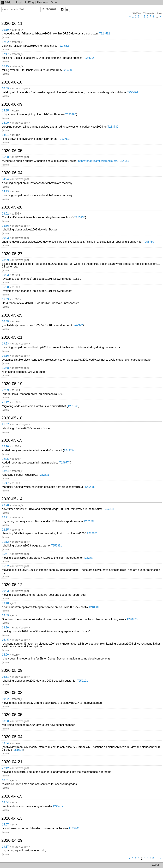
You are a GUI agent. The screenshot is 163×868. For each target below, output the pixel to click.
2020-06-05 (12, 151)
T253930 (80, 217)
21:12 (5, 402)
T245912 (58, 806)
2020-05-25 (12, 315)
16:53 (5, 677)
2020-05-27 (12, 254)
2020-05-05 (12, 715)
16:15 (5, 66)
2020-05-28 (12, 207)
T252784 (89, 558)
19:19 (5, 30)
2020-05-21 (12, 337)
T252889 (90, 487)
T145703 (74, 828)
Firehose (42, 2)
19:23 (5, 344)
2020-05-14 (12, 499)
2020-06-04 (12, 173)
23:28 (5, 505)
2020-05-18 (12, 418)
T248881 (94, 607)
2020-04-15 (12, 796)
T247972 (77, 325)
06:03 (5, 275)
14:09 (5, 123)
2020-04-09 (12, 840)
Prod (19, 2)
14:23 (5, 191)
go (68, 9)
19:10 (5, 603)
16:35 (5, 321)
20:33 (5, 591)
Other (54, 2)
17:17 (5, 54)
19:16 (5, 356)
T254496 (132, 92)
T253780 (71, 114)
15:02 (5, 566)
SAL (6, 2)
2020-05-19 (12, 384)
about (155, 865)
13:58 (5, 721)
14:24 (5, 179)
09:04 (5, 743)
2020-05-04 (12, 737)
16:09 (5, 88)
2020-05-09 (12, 670)
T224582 (104, 34)
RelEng (29, 2)
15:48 (5, 368)
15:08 (5, 157)
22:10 (5, 446)
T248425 (132, 619)
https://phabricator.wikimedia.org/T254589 (104, 161)
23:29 (5, 260)
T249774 (69, 450)
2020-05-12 (12, 585)
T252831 (44, 475)
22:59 (5, 390)
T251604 (17, 750)
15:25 (5, 111)
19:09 (5, 615)
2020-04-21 (12, 762)
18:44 (5, 471)
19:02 (5, 699)
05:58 (5, 287)
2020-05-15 (12, 440)
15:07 (5, 825)
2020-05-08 (12, 693)
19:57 (5, 847)
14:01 (5, 135)
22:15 (5, 530)
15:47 (5, 483)
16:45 (5, 640)
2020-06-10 (12, 82)
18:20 (5, 628)
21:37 (5, 424)
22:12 (5, 768)
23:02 (5, 214)
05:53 (5, 299)
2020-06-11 (12, 23)
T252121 (82, 681)
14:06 (5, 655)
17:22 (5, 42)
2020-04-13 (12, 818)
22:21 (5, 517)
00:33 (5, 238)
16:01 (5, 780)
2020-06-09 (12, 104)
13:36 (5, 226)
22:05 (5, 459)
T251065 (73, 406)
